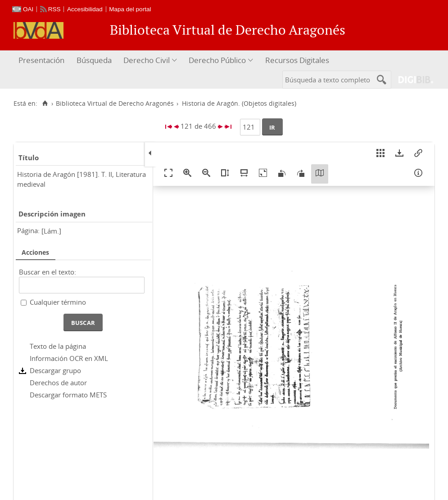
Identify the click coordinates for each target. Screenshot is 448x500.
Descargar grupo (55, 370)
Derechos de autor (58, 383)
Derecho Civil (147, 60)
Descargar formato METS (68, 395)
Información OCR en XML (69, 358)
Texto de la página (58, 346)
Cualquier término (58, 302)
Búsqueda (94, 60)
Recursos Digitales (297, 60)
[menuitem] (43, 61)
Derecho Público (217, 60)
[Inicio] (45, 104)
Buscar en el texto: (48, 272)
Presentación (41, 60)
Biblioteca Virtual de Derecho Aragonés (115, 104)
